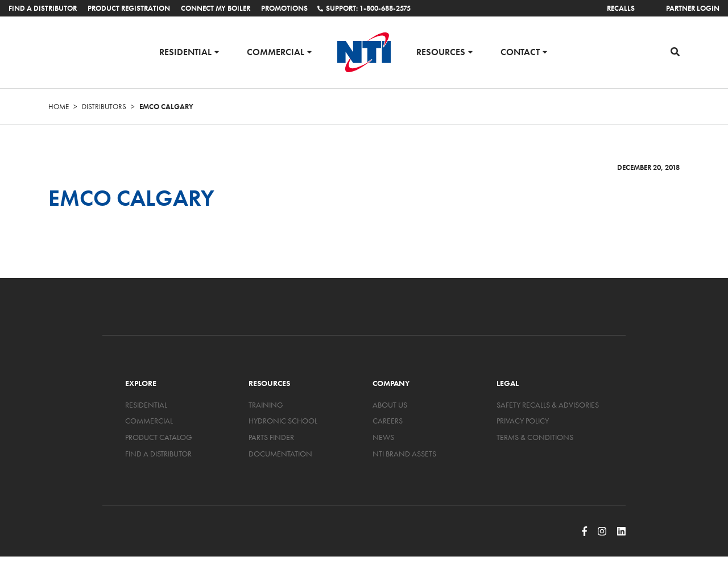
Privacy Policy (523, 421)
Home (59, 107)
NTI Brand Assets (404, 454)
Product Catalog (159, 437)
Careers (388, 421)
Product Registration (129, 8)
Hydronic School (283, 421)
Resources (441, 51)
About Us (390, 405)
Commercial (276, 51)
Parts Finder (271, 437)
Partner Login (693, 8)
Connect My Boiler (216, 8)
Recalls (621, 8)
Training (266, 405)
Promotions (284, 8)
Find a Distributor (43, 8)
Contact (520, 51)
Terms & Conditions (535, 437)
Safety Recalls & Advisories (548, 405)
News (383, 437)
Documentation (280, 454)
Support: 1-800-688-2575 (364, 8)
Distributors (104, 107)
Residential (185, 51)
